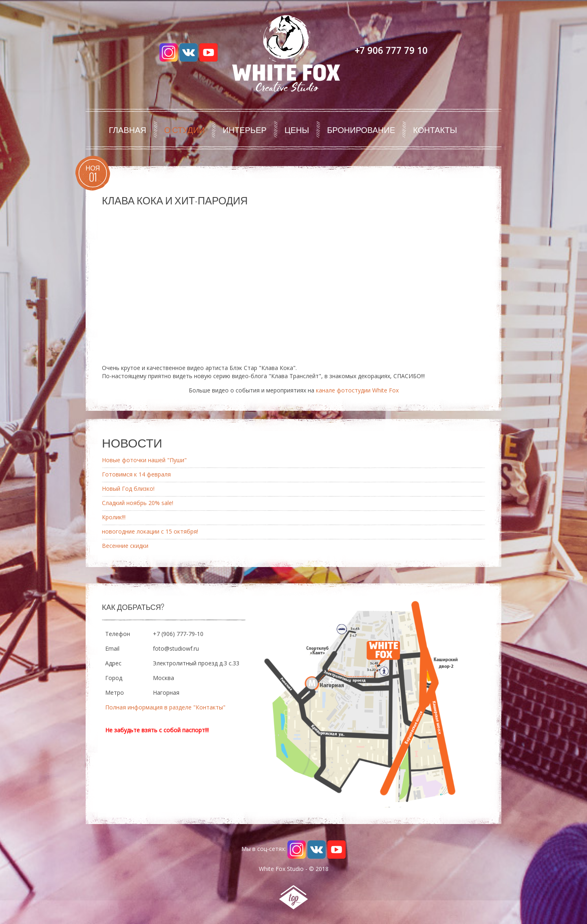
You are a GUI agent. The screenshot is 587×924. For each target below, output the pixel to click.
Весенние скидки (125, 546)
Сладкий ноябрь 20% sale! (138, 503)
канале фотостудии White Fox (357, 390)
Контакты (435, 129)
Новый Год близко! (128, 489)
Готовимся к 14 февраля (136, 474)
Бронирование (361, 129)
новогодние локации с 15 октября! (150, 531)
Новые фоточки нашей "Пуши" (144, 460)
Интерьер (245, 129)
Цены (297, 129)
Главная (128, 129)
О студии (185, 129)
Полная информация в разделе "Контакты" (165, 707)
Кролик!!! (114, 517)
